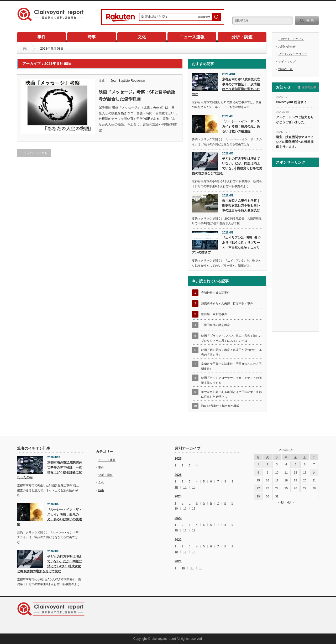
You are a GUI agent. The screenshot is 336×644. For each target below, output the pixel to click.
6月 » (291, 502)
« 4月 (281, 502)
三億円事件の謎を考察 (216, 325)
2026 (178, 459)
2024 (178, 496)
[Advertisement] (295, 250)
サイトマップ (287, 61)
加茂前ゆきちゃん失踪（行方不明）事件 (227, 303)
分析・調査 (242, 37)
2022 (178, 540)
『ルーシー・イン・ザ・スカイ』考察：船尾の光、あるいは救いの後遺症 (241, 126)
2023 (178, 518)
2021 (178, 561)
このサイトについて (291, 39)
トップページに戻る (34, 153)
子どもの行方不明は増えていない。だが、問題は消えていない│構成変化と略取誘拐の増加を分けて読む (227, 166)
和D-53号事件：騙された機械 (220, 406)
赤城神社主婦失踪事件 (216, 293)
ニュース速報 (192, 37)
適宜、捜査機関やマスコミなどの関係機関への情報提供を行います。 (295, 142)
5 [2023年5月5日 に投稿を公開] (295, 464)
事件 (41, 37)
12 (194, 487)
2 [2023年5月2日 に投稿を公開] (267, 464)
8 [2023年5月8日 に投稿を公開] (258, 472)
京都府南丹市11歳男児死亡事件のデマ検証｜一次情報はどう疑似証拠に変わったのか (226, 87)
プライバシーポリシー (293, 54)
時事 (92, 37)
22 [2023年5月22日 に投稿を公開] (258, 488)
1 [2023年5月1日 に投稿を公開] (258, 464)
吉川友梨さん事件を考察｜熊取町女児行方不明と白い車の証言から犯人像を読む (241, 206)
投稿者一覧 (285, 69)
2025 (178, 475)
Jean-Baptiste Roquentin (128, 81)
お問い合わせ (287, 46)
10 (176, 487)
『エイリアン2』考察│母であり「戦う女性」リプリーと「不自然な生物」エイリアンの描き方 (226, 245)
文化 (142, 37)
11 (185, 487)
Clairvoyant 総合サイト (293, 102)
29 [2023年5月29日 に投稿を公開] (258, 496)
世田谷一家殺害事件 (214, 314)
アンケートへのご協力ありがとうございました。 (295, 120)
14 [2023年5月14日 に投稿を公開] (314, 472)
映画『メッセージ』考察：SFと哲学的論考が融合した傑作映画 (137, 95)
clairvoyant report (164, 639)
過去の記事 (309, 87)
